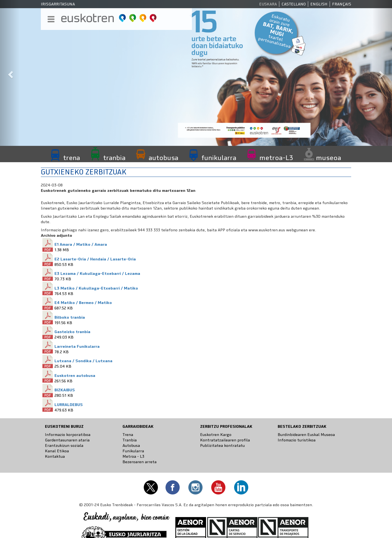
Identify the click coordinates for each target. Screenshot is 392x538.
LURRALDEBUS (69, 405)
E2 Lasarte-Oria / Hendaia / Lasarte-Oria (95, 259)
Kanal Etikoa (57, 451)
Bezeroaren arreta (140, 462)
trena (72, 158)
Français (342, 4)
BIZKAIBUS (65, 390)
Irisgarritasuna (58, 4)
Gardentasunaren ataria (67, 440)
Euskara (268, 4)
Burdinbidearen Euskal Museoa (306, 435)
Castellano (294, 4)
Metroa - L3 (133, 456)
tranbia (114, 158)
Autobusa (131, 445)
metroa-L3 (276, 158)
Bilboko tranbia (70, 317)
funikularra (219, 158)
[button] (10, 73)
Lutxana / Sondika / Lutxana (83, 361)
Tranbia (130, 440)
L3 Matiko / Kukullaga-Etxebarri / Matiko (96, 288)
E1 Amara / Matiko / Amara (81, 244)
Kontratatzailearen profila (225, 440)
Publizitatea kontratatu (222, 445)
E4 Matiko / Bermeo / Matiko (83, 303)
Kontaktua (55, 456)
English (319, 4)
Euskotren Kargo (216, 435)
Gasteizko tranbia (72, 332)
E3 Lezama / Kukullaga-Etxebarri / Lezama (97, 273)
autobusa (163, 158)
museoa (329, 158)
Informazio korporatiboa (68, 435)
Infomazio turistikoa (297, 440)
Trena (128, 435)
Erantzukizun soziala (64, 445)
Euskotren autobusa (75, 376)
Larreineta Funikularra (77, 346)
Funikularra (133, 451)
